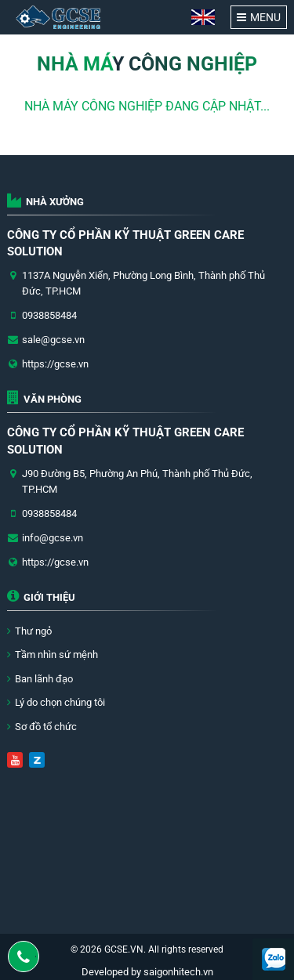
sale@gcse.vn (53, 340)
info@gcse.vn (53, 538)
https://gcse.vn (55, 364)
